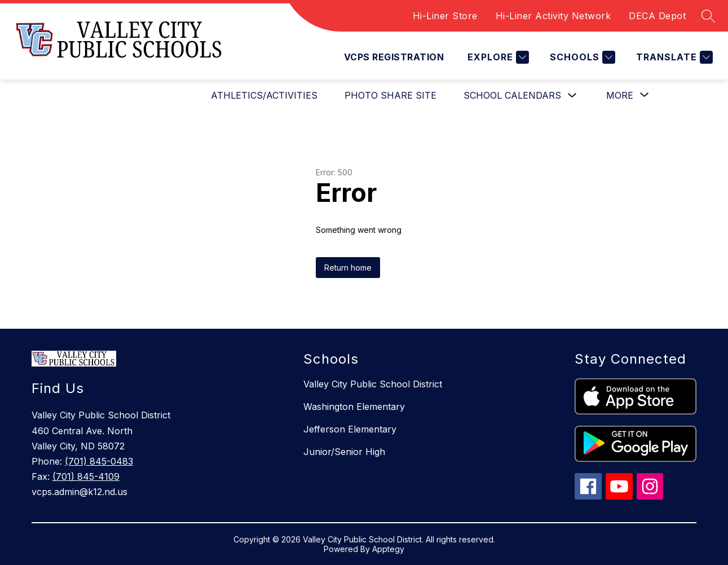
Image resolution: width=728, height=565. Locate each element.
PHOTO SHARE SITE (391, 95)
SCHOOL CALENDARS (512, 95)
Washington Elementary (354, 407)
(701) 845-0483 (99, 461)
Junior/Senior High (344, 452)
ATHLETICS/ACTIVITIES (264, 95)
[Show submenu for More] (620, 95)
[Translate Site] (673, 57)
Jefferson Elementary (350, 429)
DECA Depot (657, 16)
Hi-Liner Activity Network (553, 16)
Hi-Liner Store (445, 16)
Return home (348, 268)
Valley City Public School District (373, 384)
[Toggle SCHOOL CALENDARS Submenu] (572, 96)
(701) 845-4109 (86, 476)
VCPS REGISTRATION (394, 57)
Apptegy (388, 549)
